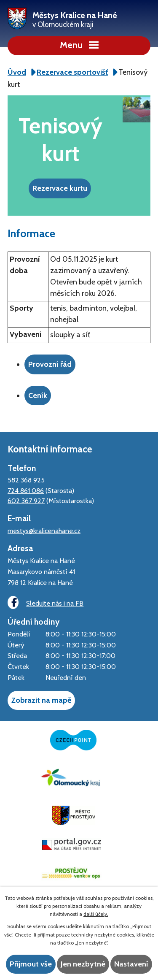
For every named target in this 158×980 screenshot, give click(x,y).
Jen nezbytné (83, 964)
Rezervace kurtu (60, 188)
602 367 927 (26, 501)
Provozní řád (50, 364)
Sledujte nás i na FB (46, 602)
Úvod (17, 72)
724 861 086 (26, 490)
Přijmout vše (31, 964)
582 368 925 (26, 480)
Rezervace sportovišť (72, 72)
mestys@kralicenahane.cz (44, 531)
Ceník (38, 395)
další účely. (96, 914)
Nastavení (131, 964)
